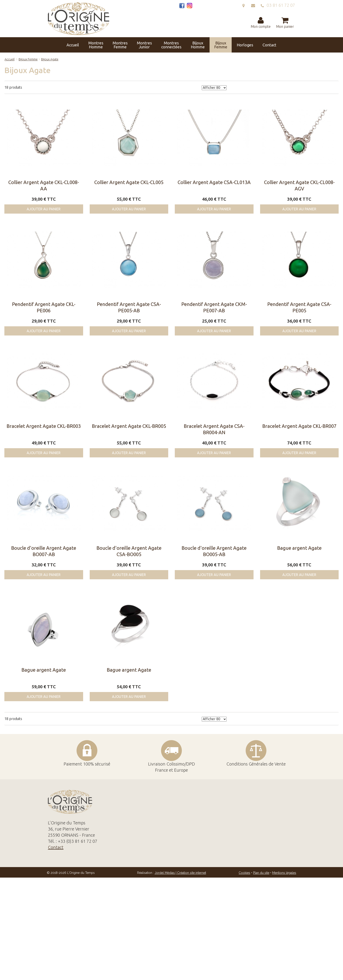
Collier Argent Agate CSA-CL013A (214, 182)
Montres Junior (144, 45)
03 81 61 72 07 (278, 5)
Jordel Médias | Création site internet (180, 873)
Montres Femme (120, 45)
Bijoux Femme (221, 45)
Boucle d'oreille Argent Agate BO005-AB (214, 551)
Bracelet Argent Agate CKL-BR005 (129, 426)
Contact (269, 45)
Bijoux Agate (50, 59)
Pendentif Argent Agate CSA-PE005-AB (129, 307)
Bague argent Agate (299, 548)
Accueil (73, 45)
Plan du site (261, 873)
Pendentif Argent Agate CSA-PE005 (299, 307)
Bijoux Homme (198, 45)
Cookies (244, 873)
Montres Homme (96, 45)
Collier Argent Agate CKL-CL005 (129, 182)
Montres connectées (171, 45)
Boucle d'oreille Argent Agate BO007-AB (44, 551)
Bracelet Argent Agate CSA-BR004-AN (214, 429)
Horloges (245, 45)
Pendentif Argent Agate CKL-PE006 (44, 307)
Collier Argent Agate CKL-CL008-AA (44, 185)
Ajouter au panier (44, 209)
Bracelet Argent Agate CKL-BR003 (44, 426)
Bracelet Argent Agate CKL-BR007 (299, 426)
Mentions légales (284, 873)
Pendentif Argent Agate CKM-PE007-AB (214, 307)
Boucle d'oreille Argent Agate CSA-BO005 (129, 551)
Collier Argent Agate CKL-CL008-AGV (299, 185)
